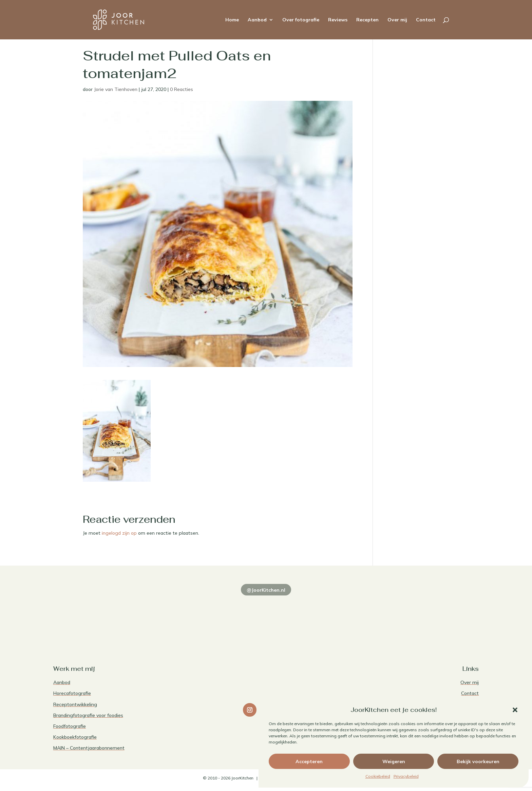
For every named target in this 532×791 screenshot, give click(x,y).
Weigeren (394, 761)
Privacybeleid (406, 776)
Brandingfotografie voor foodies (88, 715)
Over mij (397, 20)
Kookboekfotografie (75, 737)
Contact (426, 20)
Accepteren (309, 761)
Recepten (367, 20)
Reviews (338, 20)
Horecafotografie (72, 693)
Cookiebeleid (378, 776)
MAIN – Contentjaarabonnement (89, 748)
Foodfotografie (70, 726)
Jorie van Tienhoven (116, 89)
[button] (515, 710)
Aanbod (257, 20)
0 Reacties (182, 89)
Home (232, 20)
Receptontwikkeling (75, 704)
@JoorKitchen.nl (266, 590)
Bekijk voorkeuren (478, 761)
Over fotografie (301, 20)
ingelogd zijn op (119, 533)
